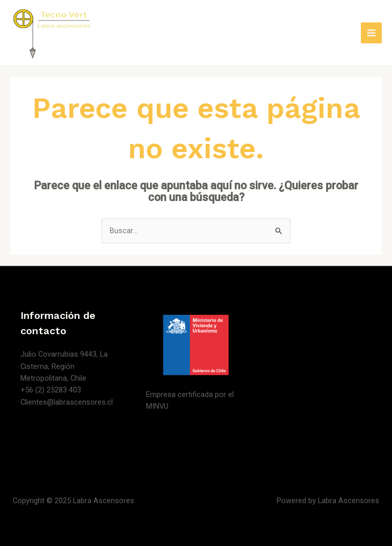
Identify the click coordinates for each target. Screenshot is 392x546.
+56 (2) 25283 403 (51, 390)
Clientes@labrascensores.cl (67, 402)
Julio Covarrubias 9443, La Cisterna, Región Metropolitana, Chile (64, 366)
